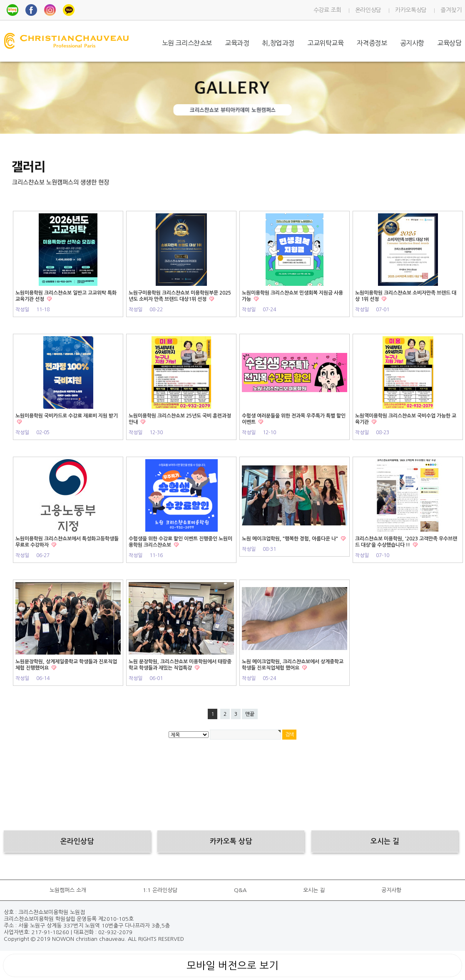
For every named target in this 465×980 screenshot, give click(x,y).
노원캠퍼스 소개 (68, 890)
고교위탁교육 (326, 43)
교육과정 (237, 43)
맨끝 (250, 714)
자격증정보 (372, 43)
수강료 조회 (327, 10)
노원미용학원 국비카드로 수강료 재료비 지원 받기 (67, 416)
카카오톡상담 (411, 10)
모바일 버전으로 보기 (232, 965)
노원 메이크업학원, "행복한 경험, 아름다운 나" (291, 539)
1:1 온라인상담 (160, 890)
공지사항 (412, 43)
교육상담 (449, 43)
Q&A (240, 890)
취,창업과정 (278, 43)
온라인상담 (368, 10)
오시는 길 (314, 890)
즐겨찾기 (451, 10)
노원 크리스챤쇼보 (187, 43)
